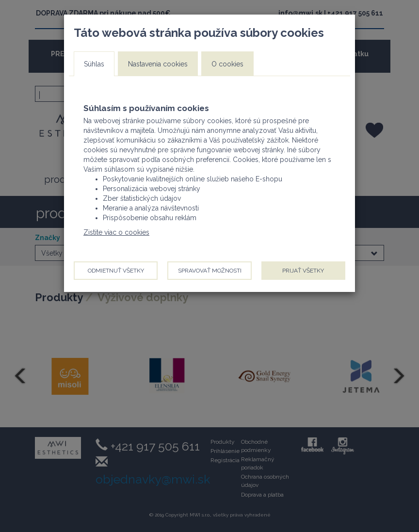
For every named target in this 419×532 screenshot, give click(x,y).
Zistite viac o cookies (116, 232)
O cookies (227, 64)
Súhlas (94, 64)
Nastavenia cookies (158, 64)
